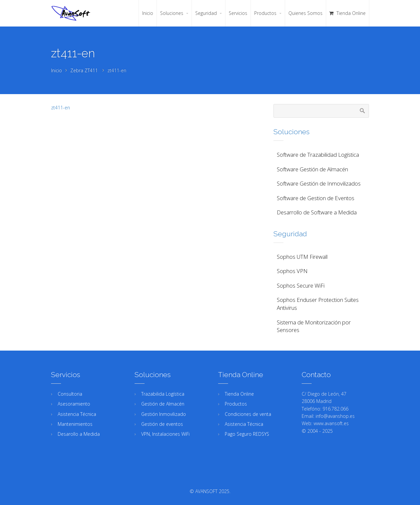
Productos (236, 404)
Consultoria (70, 394)
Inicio (57, 70)
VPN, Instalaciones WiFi (165, 434)
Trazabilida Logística (163, 394)
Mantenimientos (75, 424)
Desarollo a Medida (79, 434)
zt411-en (60, 108)
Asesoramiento (74, 404)
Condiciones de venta (248, 414)
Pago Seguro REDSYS (247, 434)
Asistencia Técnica (77, 414)
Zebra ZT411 (84, 70)
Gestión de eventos (162, 424)
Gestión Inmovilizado (164, 414)
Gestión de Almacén (163, 404)
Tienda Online (239, 394)
